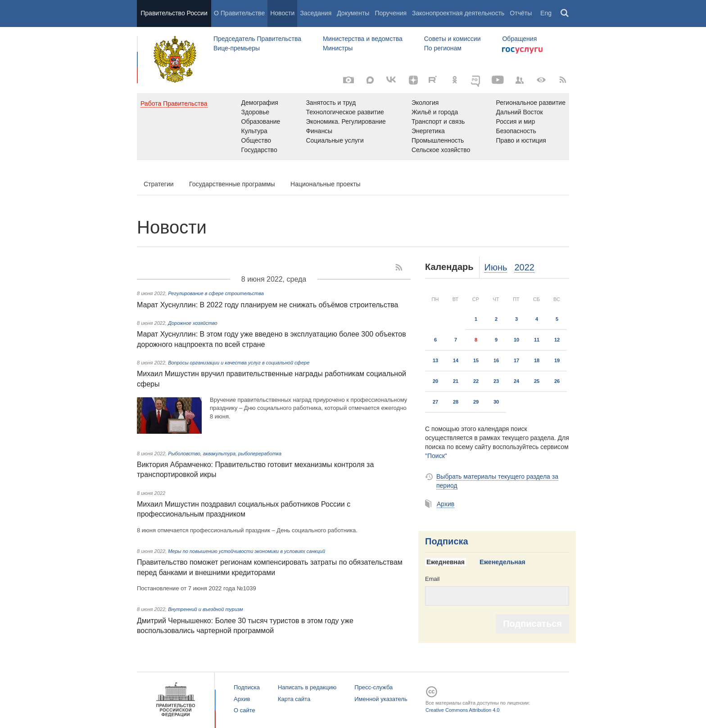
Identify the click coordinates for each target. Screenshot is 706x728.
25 (537, 381)
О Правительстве (239, 13)
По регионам (443, 48)
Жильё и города (435, 112)
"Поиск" (436, 456)
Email (432, 579)
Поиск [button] (565, 13)
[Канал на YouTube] (498, 80)
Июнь (496, 267)
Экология (425, 103)
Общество (256, 140)
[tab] (449, 562)
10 (516, 340)
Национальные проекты (326, 184)
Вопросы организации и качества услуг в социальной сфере (239, 363)
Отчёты (521, 13)
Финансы (319, 131)
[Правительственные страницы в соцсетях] (520, 80)
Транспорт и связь (438, 121)
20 (435, 381)
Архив (446, 504)
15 (476, 360)
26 (557, 381)
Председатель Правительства (257, 39)
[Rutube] (434, 79)
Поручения (391, 13)
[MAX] (370, 80)
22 (476, 381)
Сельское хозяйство (441, 150)
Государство (259, 150)
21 (456, 381)
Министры (338, 48)
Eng (546, 13)
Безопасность (516, 131)
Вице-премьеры (237, 48)
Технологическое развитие (345, 112)
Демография (260, 103)
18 (537, 360)
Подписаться (532, 624)
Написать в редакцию (307, 687)
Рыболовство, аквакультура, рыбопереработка (225, 454)
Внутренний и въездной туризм (205, 609)
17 (516, 360)
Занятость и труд (331, 103)
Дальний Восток (519, 112)
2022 (524, 267)
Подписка (447, 541)
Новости (282, 13)
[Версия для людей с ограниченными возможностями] (541, 80)
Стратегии (159, 184)
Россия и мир (515, 121)
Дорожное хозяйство (193, 323)
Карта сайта (294, 699)
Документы (353, 13)
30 (496, 402)
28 (456, 402)
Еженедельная (502, 562)
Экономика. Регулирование (346, 121)
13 (435, 360)
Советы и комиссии (453, 39)
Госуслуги (522, 50)
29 (476, 402)
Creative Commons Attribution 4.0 (462, 710)
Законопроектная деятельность (458, 13)
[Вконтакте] (392, 80)
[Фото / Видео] (348, 80)
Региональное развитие (531, 103)
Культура (254, 131)
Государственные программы (232, 184)
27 (435, 402)
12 (557, 340)
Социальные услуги (335, 140)
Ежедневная (446, 562)
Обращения (519, 39)
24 (516, 381)
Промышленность (438, 140)
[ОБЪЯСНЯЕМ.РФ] (476, 80)
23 (496, 381)
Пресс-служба (373, 687)
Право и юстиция (521, 140)
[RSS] (563, 80)
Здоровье (256, 112)
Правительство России (174, 13)
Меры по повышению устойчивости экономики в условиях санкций (247, 551)
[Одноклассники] (455, 80)
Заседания (316, 13)
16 (496, 360)
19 (557, 360)
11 (537, 340)
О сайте (244, 710)
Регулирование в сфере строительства (216, 293)
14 (456, 360)
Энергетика (428, 131)
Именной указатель (381, 699)
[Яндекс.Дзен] (413, 80)
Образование (261, 121)
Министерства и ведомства (363, 39)
